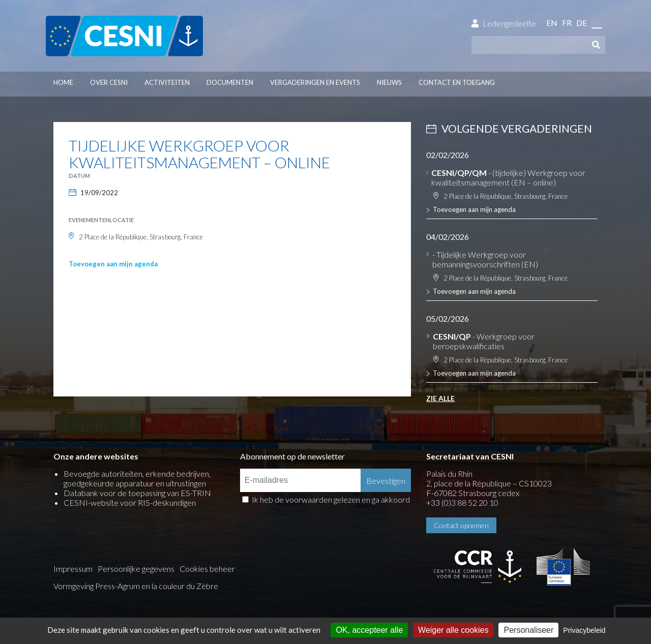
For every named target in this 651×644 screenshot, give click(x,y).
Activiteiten (167, 82)
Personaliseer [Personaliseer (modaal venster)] (528, 630)
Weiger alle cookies (453, 630)
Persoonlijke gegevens (136, 569)
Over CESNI (109, 82)
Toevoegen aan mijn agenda (113, 264)
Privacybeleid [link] (584, 630)
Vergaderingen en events (315, 82)
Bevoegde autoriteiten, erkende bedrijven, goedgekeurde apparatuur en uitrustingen (137, 478)
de (582, 23)
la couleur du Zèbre (185, 586)
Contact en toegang (457, 82)
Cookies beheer (207, 569)
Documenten (230, 82)
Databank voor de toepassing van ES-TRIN (137, 493)
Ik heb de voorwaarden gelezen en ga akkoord (331, 499)
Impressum (73, 569)
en (552, 23)
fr (567, 23)
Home (63, 82)
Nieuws (389, 82)
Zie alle (440, 398)
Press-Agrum (117, 586)
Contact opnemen (461, 525)
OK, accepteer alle (369, 630)
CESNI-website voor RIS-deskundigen (130, 502)
